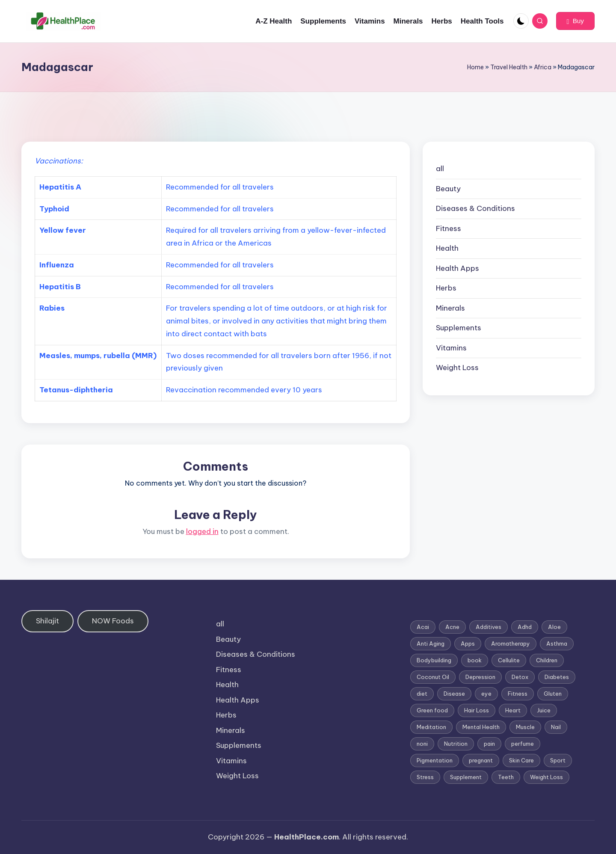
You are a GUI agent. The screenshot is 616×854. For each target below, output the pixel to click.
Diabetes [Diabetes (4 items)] (557, 677)
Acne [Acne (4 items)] (452, 627)
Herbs (446, 288)
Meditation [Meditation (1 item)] (431, 727)
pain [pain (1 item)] (489, 744)
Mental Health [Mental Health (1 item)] (481, 727)
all (440, 169)
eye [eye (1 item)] (486, 694)
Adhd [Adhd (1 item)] (525, 627)
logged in (202, 531)
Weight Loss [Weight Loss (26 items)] (546, 777)
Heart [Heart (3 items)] (513, 710)
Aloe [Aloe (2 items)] (554, 627)
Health (447, 248)
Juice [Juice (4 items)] (544, 710)
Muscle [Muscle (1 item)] (525, 727)
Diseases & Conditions (475, 208)
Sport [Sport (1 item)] (558, 760)
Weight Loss (457, 368)
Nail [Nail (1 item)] (556, 727)
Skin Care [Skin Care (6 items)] (521, 760)
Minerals (450, 308)
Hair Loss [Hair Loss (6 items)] (477, 710)
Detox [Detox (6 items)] (520, 677)
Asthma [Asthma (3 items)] (557, 643)
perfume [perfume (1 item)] (523, 744)
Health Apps (458, 268)
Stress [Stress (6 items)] (425, 777)
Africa (543, 67)
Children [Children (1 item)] (547, 660)
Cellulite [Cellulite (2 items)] (509, 660)
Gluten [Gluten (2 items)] (553, 694)
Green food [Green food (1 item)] (432, 710)
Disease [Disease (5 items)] (454, 694)
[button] (575, 21)
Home (475, 67)
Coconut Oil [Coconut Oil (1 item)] (433, 677)
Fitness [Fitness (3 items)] (518, 694)
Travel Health (509, 67)
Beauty (448, 189)
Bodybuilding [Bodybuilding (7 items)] (434, 660)
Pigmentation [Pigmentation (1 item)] (435, 760)
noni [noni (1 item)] (422, 744)
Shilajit (47, 621)
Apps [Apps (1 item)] (468, 643)
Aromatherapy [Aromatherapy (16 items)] (511, 643)
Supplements (459, 328)
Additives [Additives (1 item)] (489, 627)
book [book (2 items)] (475, 660)
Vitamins (451, 348)
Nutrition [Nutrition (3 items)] (456, 744)
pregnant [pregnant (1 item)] (481, 760)
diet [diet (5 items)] (422, 694)
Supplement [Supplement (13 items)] (466, 777)
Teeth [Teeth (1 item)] (506, 777)
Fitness (449, 228)
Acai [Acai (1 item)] (423, 627)
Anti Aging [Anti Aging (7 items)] (431, 643)
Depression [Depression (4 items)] (480, 677)
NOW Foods (113, 621)
